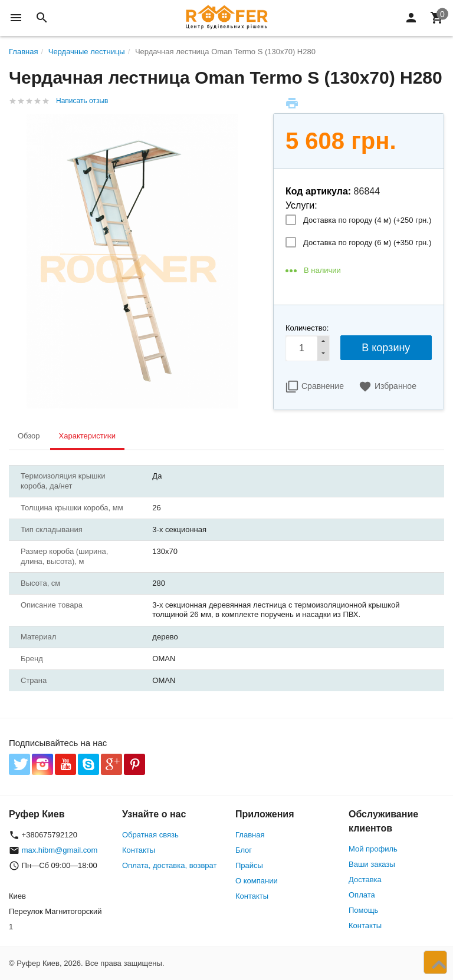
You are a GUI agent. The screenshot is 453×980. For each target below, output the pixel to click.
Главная (250, 835)
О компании (257, 881)
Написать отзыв (82, 101)
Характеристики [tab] (87, 436)
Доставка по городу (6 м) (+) (367, 242)
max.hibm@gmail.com (60, 850)
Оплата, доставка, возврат (169, 865)
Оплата (362, 895)
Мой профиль (373, 849)
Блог (244, 850)
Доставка (365, 880)
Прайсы (249, 865)
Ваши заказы (372, 864)
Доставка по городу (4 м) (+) (367, 220)
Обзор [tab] (29, 436)
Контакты (139, 850)
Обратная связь (150, 835)
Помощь (363, 910)
